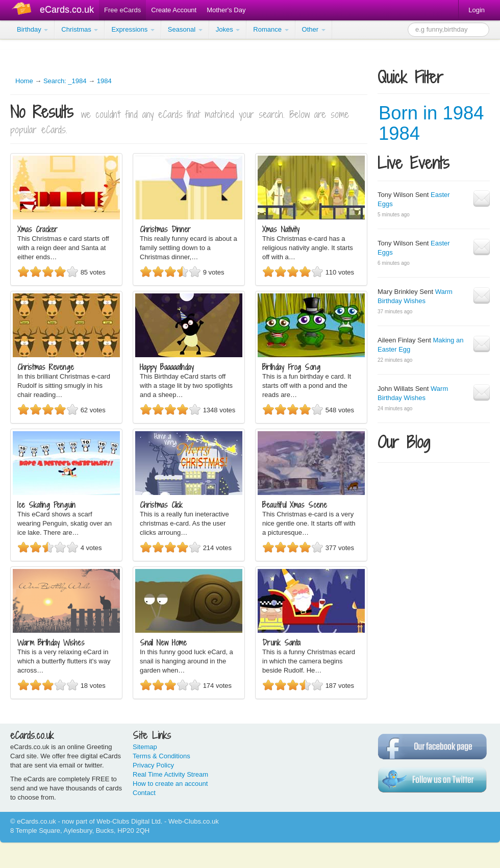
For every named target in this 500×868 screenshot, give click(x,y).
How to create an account (170, 784)
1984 (104, 81)
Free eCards (122, 10)
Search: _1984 (65, 81)
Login (477, 10)
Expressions (133, 29)
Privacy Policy (153, 765)
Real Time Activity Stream (170, 774)
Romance (271, 29)
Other (314, 29)
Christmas (80, 29)
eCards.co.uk (67, 10)
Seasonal (185, 29)
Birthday (32, 29)
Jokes (228, 29)
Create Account (174, 10)
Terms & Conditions (161, 756)
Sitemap (145, 747)
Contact (144, 793)
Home (24, 81)
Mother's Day (226, 10)
